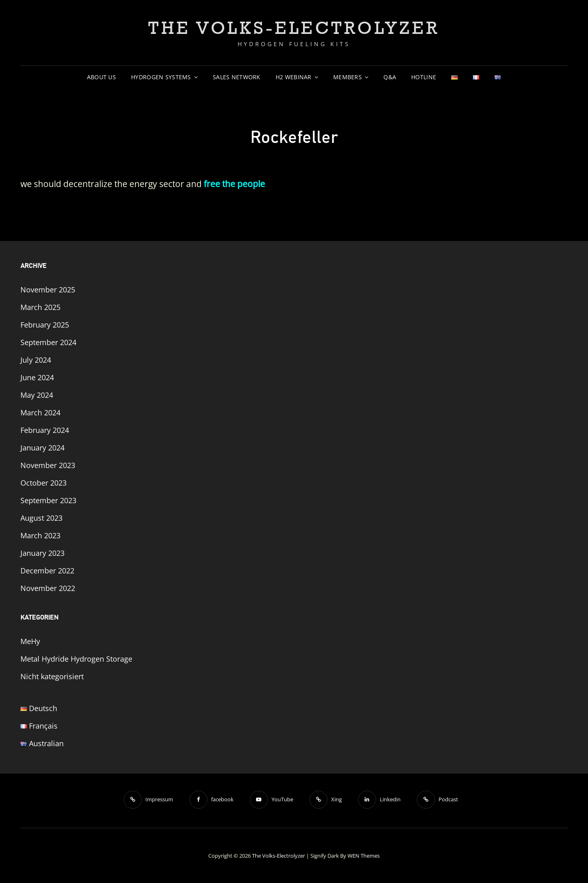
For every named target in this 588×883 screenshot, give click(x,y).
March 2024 (40, 413)
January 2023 (42, 553)
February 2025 (45, 325)
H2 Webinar (294, 77)
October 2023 (43, 483)
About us (101, 77)
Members (347, 77)
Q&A (390, 77)
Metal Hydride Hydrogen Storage (76, 659)
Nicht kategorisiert (52, 676)
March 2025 (40, 307)
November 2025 (48, 290)
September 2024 (48, 342)
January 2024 (42, 448)
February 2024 (45, 430)
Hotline (424, 77)
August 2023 (41, 518)
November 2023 (48, 465)
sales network (237, 77)
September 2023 (48, 500)
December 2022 (47, 571)
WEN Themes (364, 856)
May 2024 (37, 395)
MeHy (30, 641)
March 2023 (40, 535)
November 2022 (48, 588)
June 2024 (37, 377)
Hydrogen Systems (161, 77)
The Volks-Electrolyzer (294, 27)
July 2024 (36, 360)
